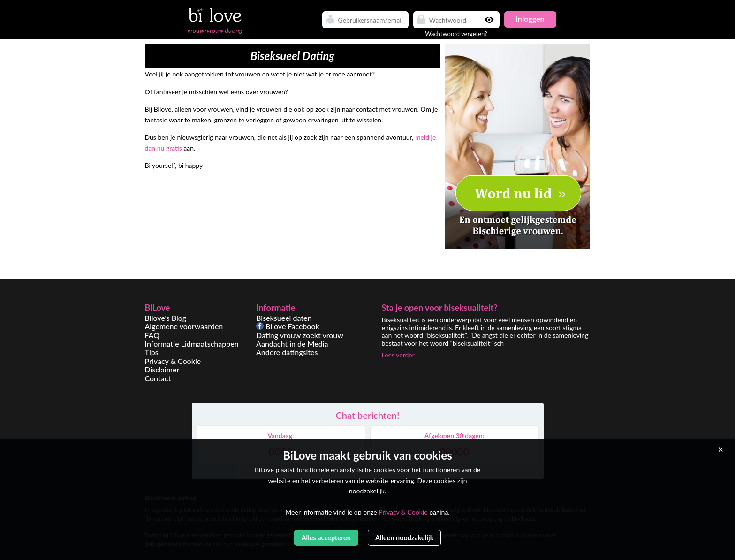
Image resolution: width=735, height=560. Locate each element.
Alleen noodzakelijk (404, 538)
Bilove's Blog (166, 318)
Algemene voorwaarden (184, 326)
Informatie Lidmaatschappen (192, 344)
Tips (152, 352)
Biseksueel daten (284, 318)
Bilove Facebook (288, 326)
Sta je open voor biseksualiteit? (440, 308)
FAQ (152, 335)
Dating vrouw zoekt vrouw (300, 335)
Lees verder (398, 355)
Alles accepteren (326, 538)
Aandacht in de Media (292, 344)
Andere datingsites (287, 352)
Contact (158, 378)
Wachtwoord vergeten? (456, 34)
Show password (490, 20)
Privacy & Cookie (173, 361)
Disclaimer (162, 369)
